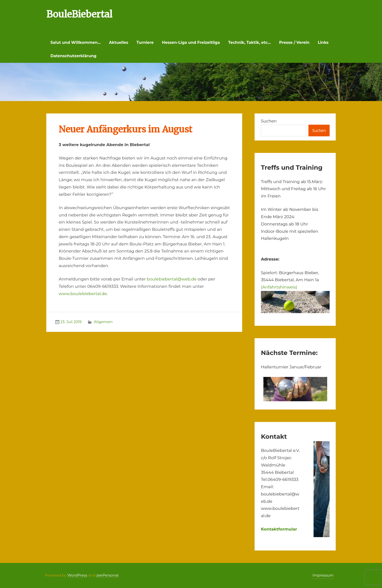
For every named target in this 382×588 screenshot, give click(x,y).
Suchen (269, 121)
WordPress (77, 575)
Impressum (323, 575)
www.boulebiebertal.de (83, 294)
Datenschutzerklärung (73, 56)
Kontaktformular (279, 529)
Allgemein (103, 322)
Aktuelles (119, 42)
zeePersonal (107, 575)
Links (323, 42)
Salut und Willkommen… (76, 42)
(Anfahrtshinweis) (279, 287)
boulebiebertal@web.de (172, 279)
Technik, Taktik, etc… (250, 42)
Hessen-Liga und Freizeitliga (191, 42)
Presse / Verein (294, 42)
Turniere (145, 42)
